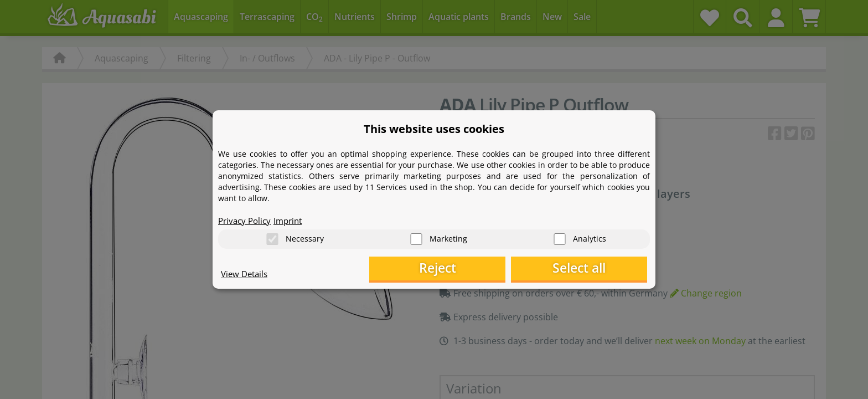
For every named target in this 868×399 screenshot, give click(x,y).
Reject (476, 269)
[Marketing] (416, 239)
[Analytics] (560, 239)
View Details (246, 275)
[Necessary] (272, 239)
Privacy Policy (246, 219)
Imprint (293, 219)
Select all (592, 269)
